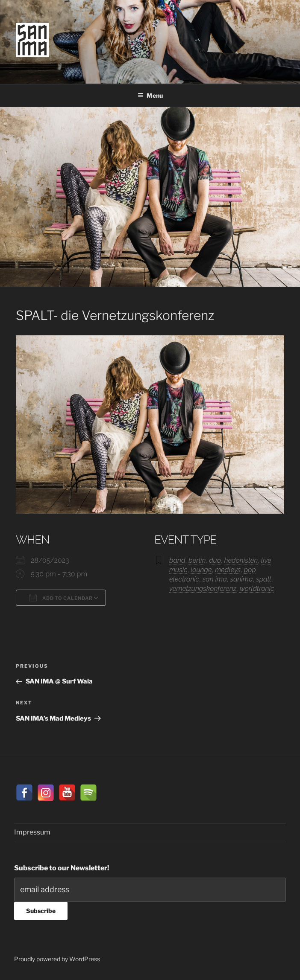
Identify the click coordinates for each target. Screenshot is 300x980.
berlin (197, 560)
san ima (215, 579)
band (177, 560)
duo (215, 560)
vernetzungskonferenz (203, 589)
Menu (150, 95)
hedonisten (241, 560)
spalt (264, 579)
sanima (241, 579)
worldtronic (257, 589)
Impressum (32, 832)
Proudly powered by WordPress (57, 959)
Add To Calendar (61, 598)
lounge (201, 570)
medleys (228, 570)
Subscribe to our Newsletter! (62, 868)
